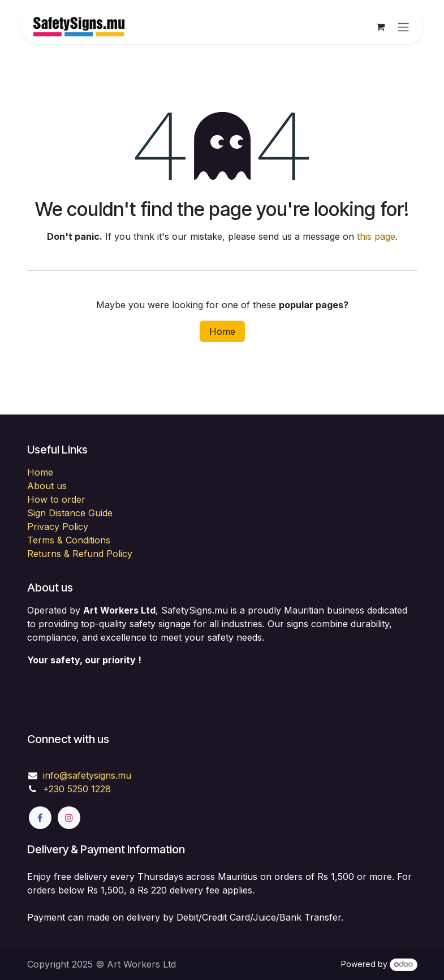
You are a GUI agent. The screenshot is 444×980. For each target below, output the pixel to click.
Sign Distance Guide (70, 513)
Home (222, 331)
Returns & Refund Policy (80, 554)
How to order (56, 499)
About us (47, 486)
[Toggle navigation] (403, 27)
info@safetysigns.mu (87, 775)
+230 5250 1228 (77, 789)
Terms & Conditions (69, 540)
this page (376, 236)
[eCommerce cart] (381, 27)
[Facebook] (40, 818)
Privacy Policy (58, 526)
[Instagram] (69, 818)
